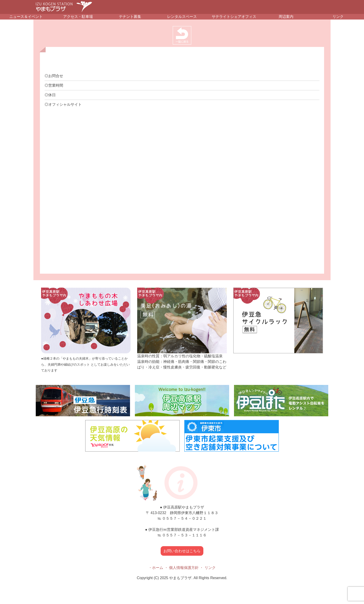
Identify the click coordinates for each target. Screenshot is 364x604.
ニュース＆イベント (26, 17)
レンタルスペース (182, 17)
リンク (338, 17)
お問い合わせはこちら (182, 551)
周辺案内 (286, 17)
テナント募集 (130, 17)
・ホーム (156, 568)
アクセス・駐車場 (78, 17)
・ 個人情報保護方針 (182, 568)
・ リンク (208, 568)
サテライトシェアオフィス (234, 17)
